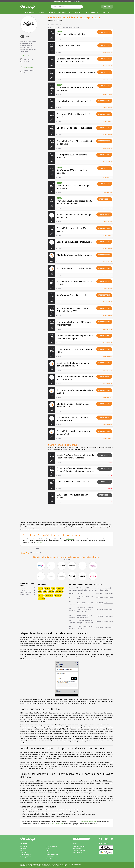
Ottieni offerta (104, 101)
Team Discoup (51, 859)
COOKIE (71, 864)
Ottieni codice (105, 32)
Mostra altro (67, 559)
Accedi (107, 6)
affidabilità (39, 543)
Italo (53, 588)
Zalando (47, 588)
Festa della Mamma (92, 12)
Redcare (51, 592)
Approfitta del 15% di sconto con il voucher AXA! (67, 1)
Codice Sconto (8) (27, 59)
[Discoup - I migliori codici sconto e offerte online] (28, 7)
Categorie (78, 13)
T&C (48, 853)
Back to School (78, 853)
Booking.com (49, 595)
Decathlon (41, 599)
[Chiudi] (132, 1)
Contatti (49, 848)
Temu (45, 592)
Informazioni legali (52, 855)
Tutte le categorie (26, 855)
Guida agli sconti (26, 857)
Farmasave (58, 595)
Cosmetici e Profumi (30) (27, 72)
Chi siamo (24, 846)
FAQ (48, 851)
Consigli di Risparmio (56, 20)
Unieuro (41, 595)
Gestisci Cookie (77, 864)
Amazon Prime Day (79, 851)
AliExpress (60, 588)
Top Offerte (51, 12)
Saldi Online (105, 12)
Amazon (40, 588)
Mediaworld (59, 592)
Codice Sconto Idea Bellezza (88, 822)
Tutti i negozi (24, 853)
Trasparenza (50, 857)
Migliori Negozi (64, 13)
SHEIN (40, 592)
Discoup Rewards (30, 12)
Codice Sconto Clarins (57, 824)
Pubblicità (23, 848)
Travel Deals (77, 848)
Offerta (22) (25, 62)
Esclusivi (42, 12)
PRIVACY (66, 864)
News (22, 851)
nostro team (70, 539)
